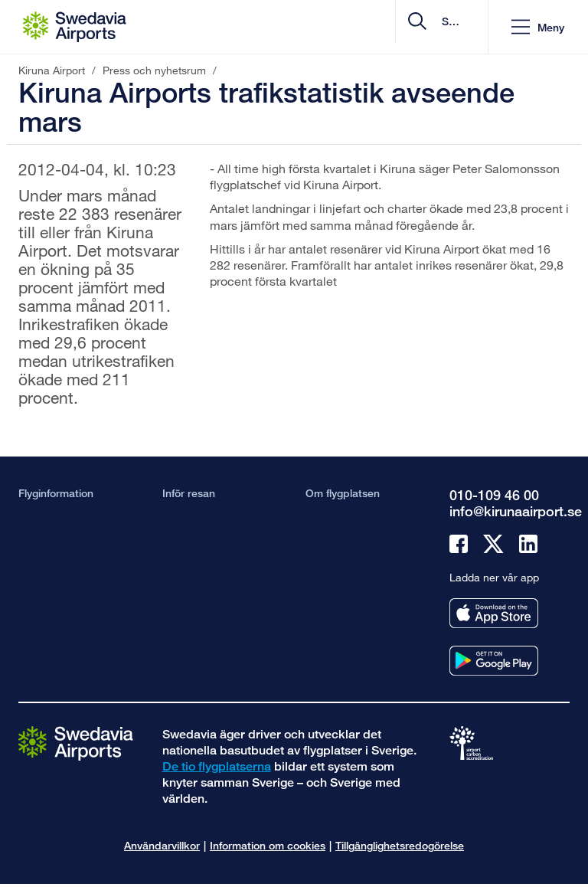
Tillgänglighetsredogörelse (400, 845)
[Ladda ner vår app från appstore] (494, 613)
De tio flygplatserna (217, 766)
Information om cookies (268, 845)
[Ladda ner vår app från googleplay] (494, 661)
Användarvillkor (162, 845)
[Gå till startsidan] (76, 743)
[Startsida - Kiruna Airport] (75, 27)
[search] (385, 27)
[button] (538, 27)
